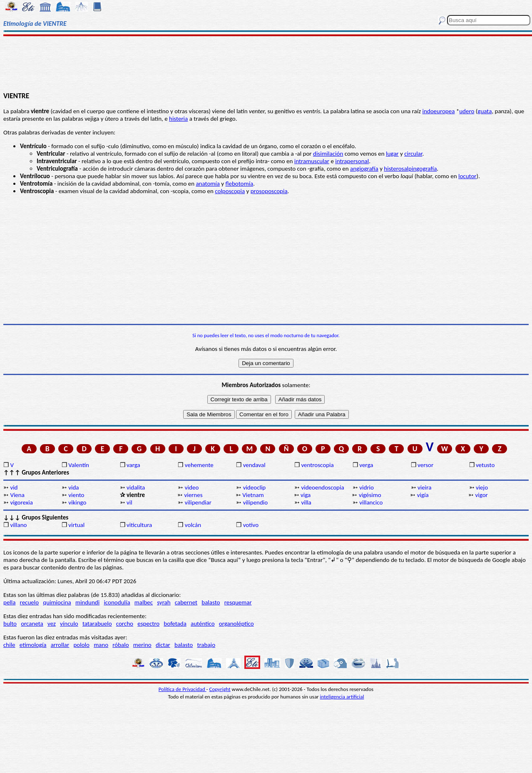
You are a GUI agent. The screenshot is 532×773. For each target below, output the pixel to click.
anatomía (208, 184)
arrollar (60, 645)
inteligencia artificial (342, 697)
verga (366, 465)
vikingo (77, 502)
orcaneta (32, 624)
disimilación (328, 154)
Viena (17, 495)
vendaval (254, 465)
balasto (211, 602)
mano (101, 645)
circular (413, 154)
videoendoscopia (322, 487)
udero (467, 111)
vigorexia (21, 502)
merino (142, 645)
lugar (392, 154)
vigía (423, 495)
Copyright (220, 689)
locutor (467, 176)
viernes (193, 495)
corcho (125, 624)
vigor (482, 495)
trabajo (206, 645)
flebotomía (240, 184)
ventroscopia (317, 465)
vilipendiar (198, 502)
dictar (163, 645)
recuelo (30, 602)
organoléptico (236, 624)
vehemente (199, 465)
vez (52, 624)
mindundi (87, 602)
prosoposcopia (269, 191)
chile (9, 645)
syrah (164, 602)
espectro (148, 624)
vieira (424, 487)
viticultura (139, 525)
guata (485, 111)
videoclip (255, 487)
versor (425, 465)
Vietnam (253, 495)
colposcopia (230, 191)
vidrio (367, 487)
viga (306, 495)
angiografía (364, 169)
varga (133, 465)
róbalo (121, 645)
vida (73, 487)
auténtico (203, 624)
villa (306, 502)
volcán (193, 525)
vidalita (136, 487)
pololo (81, 645)
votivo (251, 525)
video (192, 487)
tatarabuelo (97, 624)
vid (14, 487)
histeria (178, 119)
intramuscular (312, 161)
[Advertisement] (266, 63)
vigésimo (370, 495)
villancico (371, 502)
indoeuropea (438, 111)
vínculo (69, 624)
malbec (144, 602)
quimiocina (57, 602)
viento (76, 495)
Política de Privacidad (183, 689)
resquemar (238, 602)
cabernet (186, 602)
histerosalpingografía (410, 169)
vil (129, 502)
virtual (76, 525)
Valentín (79, 465)
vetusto (485, 465)
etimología (33, 645)
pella (9, 602)
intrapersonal (352, 161)
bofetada (175, 624)
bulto (10, 624)
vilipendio (256, 502)
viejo (482, 487)
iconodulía (117, 602)
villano (18, 525)
